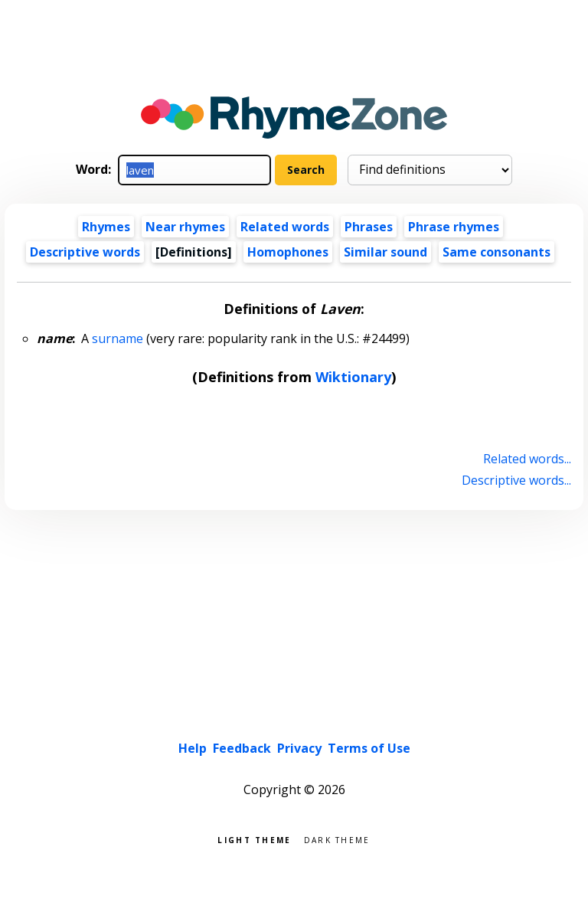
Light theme (254, 839)
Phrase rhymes (454, 227)
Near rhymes (185, 227)
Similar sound (385, 252)
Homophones (288, 252)
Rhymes (106, 227)
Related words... (527, 459)
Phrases (369, 227)
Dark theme (337, 839)
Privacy (299, 748)
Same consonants (497, 252)
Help (193, 748)
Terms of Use (369, 748)
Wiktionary (353, 377)
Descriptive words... (516, 480)
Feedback (242, 748)
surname (118, 338)
